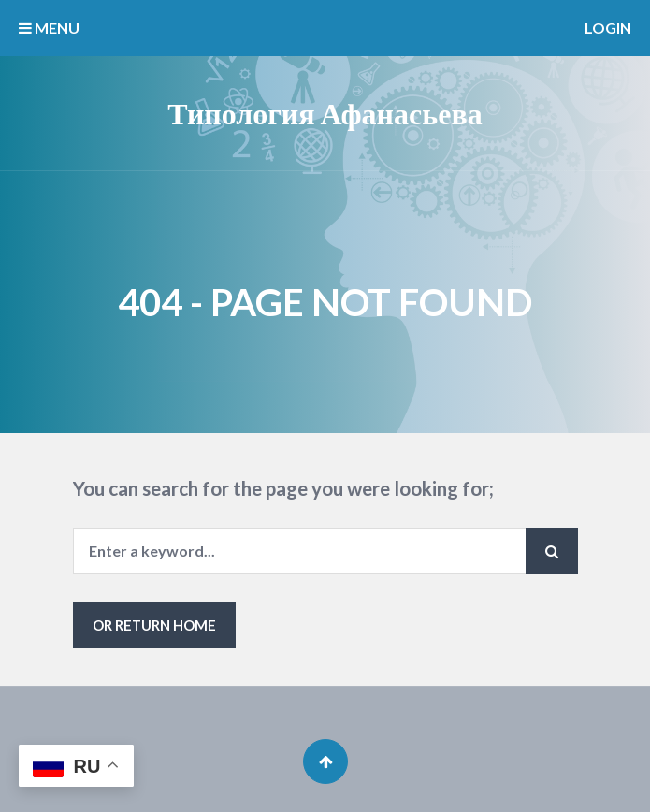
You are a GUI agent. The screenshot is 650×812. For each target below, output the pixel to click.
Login (608, 28)
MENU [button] (49, 28)
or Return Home (154, 625)
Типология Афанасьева (325, 113)
